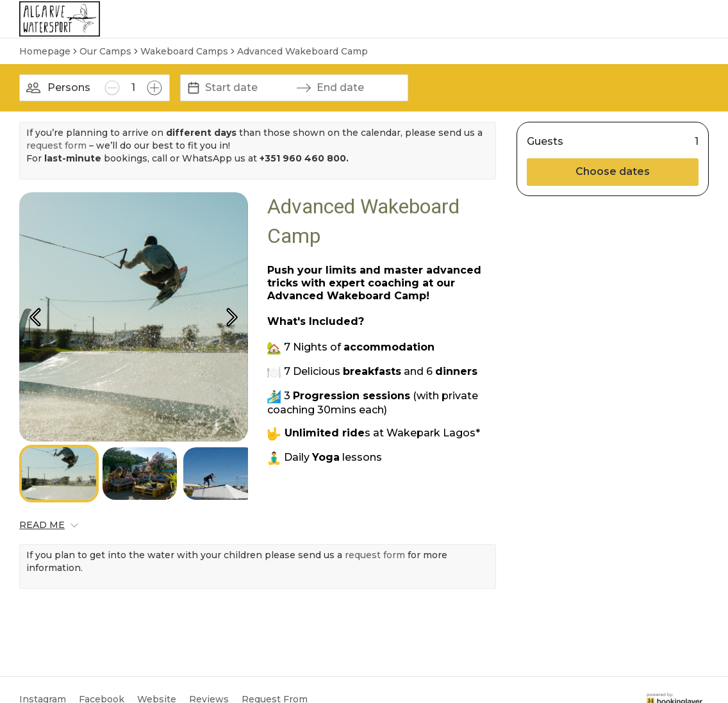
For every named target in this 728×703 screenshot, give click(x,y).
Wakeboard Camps (184, 51)
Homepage (45, 51)
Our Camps (105, 51)
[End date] (360, 88)
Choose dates (613, 171)
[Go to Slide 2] (140, 474)
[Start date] (248, 88)
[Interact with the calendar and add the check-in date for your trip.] (194, 88)
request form (56, 145)
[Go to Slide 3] (220, 474)
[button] (134, 317)
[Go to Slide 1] (59, 474)
